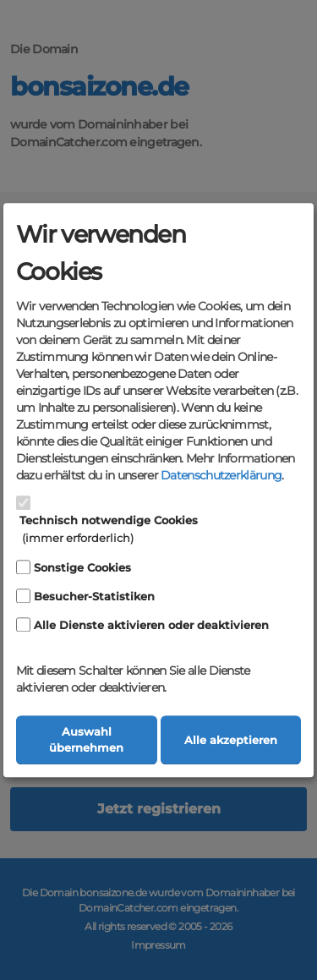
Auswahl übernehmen (86, 740)
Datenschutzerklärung (221, 476)
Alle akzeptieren (231, 740)
